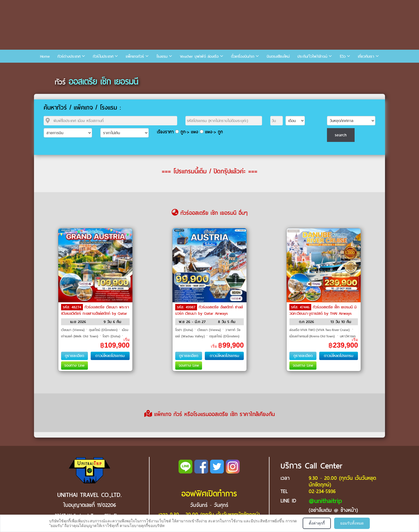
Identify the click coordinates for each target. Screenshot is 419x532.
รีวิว (343, 56)
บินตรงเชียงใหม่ (278, 56)
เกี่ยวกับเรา (366, 56)
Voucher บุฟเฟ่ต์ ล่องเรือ (199, 56)
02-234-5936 (322, 491)
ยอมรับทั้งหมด (352, 523)
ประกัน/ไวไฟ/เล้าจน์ (312, 56)
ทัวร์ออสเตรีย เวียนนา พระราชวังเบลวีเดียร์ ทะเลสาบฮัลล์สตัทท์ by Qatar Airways (95, 313)
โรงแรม (162, 56)
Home (45, 56)
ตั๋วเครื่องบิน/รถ (243, 56)
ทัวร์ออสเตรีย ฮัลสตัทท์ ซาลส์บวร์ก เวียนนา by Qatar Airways (209, 310)
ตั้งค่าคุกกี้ (317, 523)
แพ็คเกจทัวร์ (135, 56)
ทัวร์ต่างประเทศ (69, 56)
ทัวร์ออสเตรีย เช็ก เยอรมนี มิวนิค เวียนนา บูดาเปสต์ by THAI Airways (323, 310)
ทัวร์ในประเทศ (103, 56)
